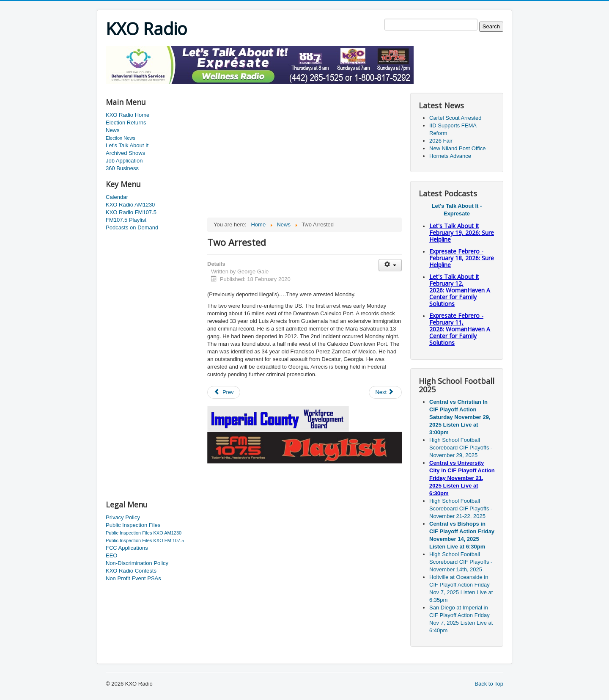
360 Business (122, 168)
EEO (111, 555)
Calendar (117, 197)
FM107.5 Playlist (126, 220)
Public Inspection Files (133, 525)
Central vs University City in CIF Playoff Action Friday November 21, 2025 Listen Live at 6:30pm (462, 478)
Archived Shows (125, 153)
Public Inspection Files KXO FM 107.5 (145, 540)
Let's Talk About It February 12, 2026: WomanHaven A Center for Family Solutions (460, 290)
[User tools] (390, 265)
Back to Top (489, 684)
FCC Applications (127, 548)
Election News (121, 138)
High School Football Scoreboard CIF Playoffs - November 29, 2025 (461, 448)
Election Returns (126, 123)
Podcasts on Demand (132, 227)
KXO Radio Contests (131, 571)
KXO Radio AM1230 (130, 205)
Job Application (124, 161)
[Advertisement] (260, 87)
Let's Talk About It (127, 145)
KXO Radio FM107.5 (131, 212)
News (113, 130)
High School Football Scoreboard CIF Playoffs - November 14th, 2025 (461, 562)
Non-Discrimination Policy (137, 563)
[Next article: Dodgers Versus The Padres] (385, 392)
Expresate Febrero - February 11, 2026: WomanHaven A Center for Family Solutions (460, 329)
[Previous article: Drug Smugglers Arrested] (224, 392)
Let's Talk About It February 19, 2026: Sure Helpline (462, 233)
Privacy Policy (123, 517)
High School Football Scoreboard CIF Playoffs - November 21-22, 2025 (461, 508)
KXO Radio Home (128, 115)
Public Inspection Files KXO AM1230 (144, 533)
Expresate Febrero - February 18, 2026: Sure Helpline (462, 258)
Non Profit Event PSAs (133, 578)
